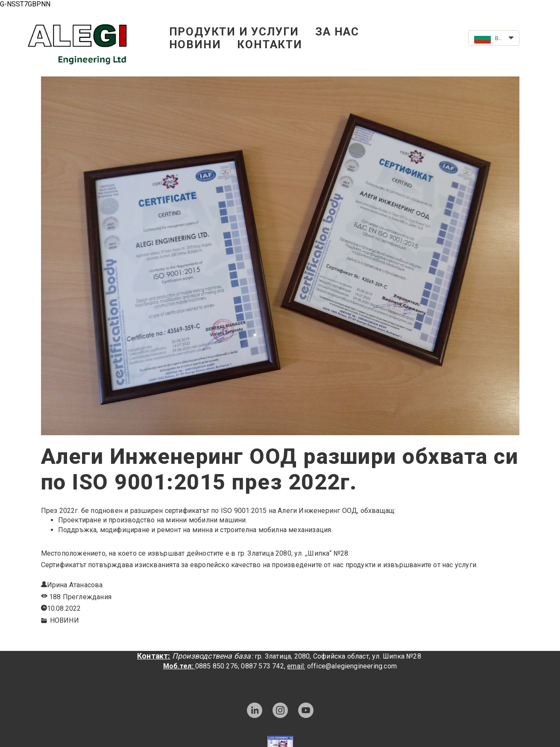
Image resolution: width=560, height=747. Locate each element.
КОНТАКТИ (270, 44)
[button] (494, 38)
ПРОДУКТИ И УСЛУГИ (234, 32)
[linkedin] (255, 710)
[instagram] (280, 710)
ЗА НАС (337, 32)
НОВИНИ (195, 44)
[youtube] (306, 710)
